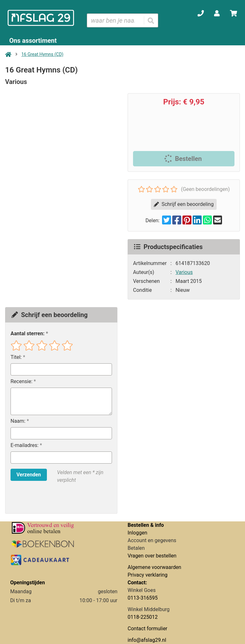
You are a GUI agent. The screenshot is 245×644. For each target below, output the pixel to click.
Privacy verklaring (148, 575)
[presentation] (51, 499)
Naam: (18, 421)
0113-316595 (143, 598)
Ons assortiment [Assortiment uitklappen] (33, 41)
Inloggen (137, 533)
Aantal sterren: (27, 333)
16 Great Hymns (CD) (42, 54)
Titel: (16, 357)
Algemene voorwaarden (154, 567)
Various (184, 272)
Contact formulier (148, 629)
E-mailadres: (25, 445)
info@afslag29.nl (147, 640)
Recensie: (22, 381)
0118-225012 (143, 617)
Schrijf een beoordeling (184, 204)
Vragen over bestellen (152, 556)
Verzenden (29, 475)
